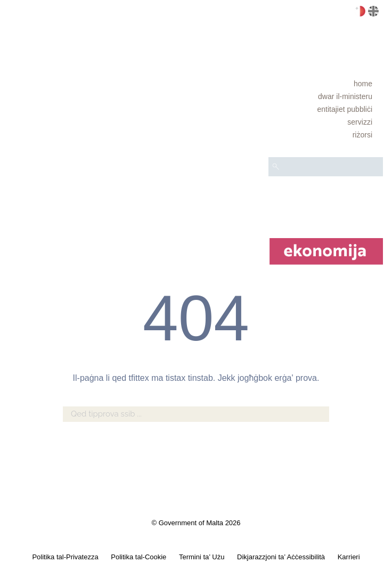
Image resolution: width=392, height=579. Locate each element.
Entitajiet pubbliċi (345, 109)
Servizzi (360, 122)
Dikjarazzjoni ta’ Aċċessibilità (281, 557)
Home (363, 84)
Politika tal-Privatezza (65, 557)
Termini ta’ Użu (202, 557)
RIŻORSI (362, 135)
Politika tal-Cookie (138, 557)
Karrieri (349, 557)
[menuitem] (326, 84)
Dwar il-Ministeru (345, 96)
